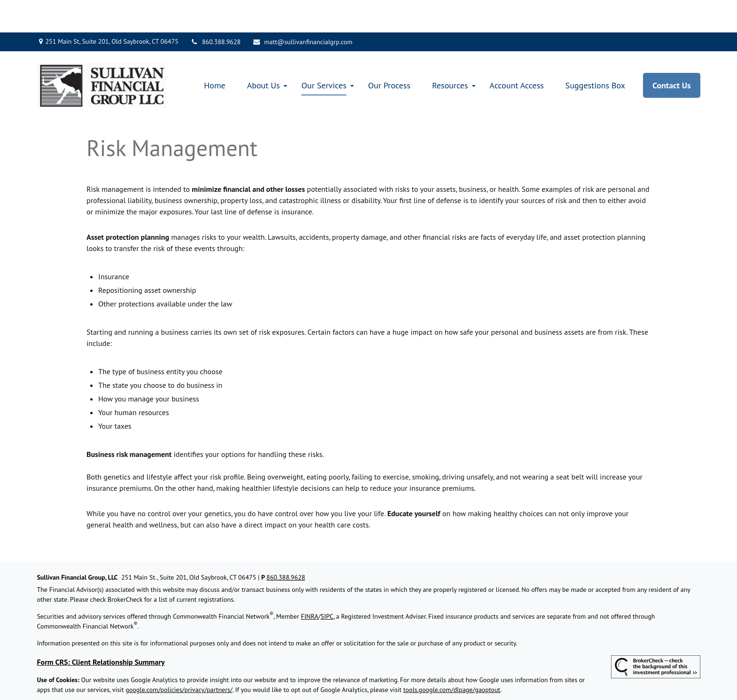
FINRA (310, 584)
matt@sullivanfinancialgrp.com (302, 9)
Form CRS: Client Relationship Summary (101, 630)
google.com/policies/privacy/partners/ (179, 658)
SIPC (327, 584)
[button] (215, 53)
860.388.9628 (216, 9)
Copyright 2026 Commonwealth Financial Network (186, 675)
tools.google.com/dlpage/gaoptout (452, 658)
